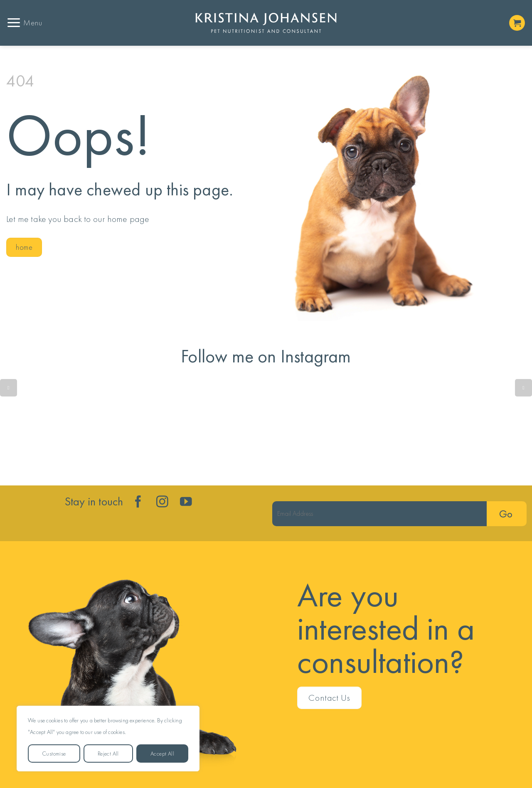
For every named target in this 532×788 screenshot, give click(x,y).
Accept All (162, 754)
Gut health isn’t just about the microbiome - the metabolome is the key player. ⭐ (374, 429)
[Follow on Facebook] (138, 502)
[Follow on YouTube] (186, 502)
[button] (24, 23)
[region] (108, 739)
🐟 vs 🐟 (50, 429)
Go (506, 514)
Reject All (108, 754)
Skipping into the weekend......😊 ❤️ (482, 429)
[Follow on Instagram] (162, 502)
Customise (54, 754)
